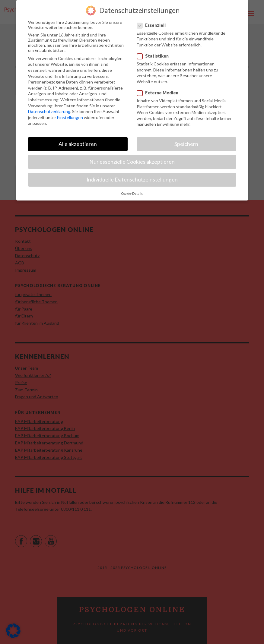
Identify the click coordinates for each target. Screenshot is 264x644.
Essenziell (151, 20)
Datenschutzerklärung (49, 107)
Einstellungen (70, 113)
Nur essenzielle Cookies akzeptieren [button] (132, 157)
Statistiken (153, 51)
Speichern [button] (186, 139)
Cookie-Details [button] (132, 189)
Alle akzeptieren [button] (78, 139)
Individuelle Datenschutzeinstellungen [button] (132, 175)
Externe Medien (158, 88)
